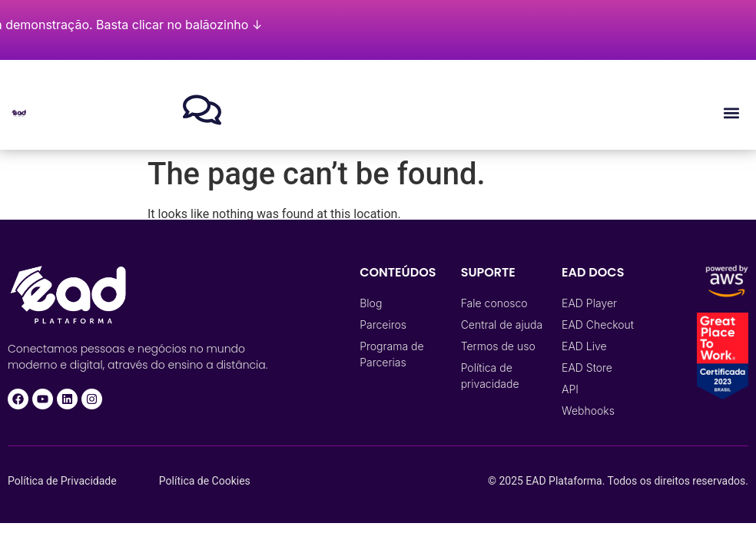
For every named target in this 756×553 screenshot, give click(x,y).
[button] (732, 113)
